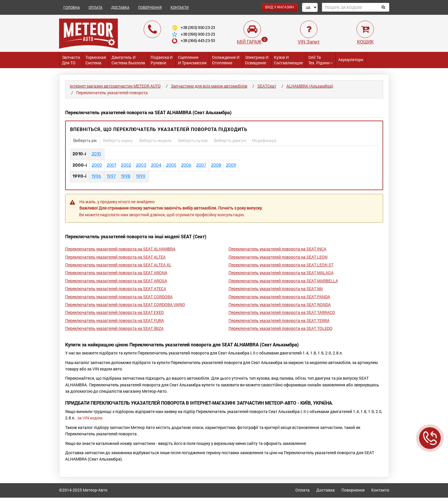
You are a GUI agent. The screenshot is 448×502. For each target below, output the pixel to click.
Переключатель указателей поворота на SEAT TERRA (279, 320)
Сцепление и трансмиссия (192, 60)
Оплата (302, 490)
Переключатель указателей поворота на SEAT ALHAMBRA (120, 249)
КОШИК (365, 42)
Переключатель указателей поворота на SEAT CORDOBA (119, 297)
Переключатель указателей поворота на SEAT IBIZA (114, 328)
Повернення (353, 490)
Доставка (326, 490)
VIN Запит (309, 42)
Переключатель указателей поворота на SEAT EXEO (115, 312)
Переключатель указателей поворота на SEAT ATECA (116, 289)
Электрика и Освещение (257, 60)
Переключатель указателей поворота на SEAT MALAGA (281, 273)
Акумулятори (351, 60)
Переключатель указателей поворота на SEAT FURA (115, 320)
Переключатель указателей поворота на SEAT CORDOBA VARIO (125, 304)
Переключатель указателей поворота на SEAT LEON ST (281, 265)
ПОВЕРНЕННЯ (150, 7)
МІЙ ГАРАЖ (249, 42)
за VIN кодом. (90, 418)
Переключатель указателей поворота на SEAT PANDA (279, 297)
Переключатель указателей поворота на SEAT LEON (278, 257)
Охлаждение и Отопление (226, 60)
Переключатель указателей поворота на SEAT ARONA (116, 273)
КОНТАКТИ (180, 7)
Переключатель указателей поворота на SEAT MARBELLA (283, 281)
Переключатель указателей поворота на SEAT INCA (277, 249)
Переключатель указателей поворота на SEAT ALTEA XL (118, 265)
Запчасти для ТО (71, 60)
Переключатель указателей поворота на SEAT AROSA (116, 281)
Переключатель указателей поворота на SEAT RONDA (280, 304)
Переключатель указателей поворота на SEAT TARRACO (282, 312)
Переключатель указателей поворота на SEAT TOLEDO (280, 328)
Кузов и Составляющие (288, 60)
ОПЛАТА (96, 7)
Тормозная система (96, 60)
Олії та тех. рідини (321, 60)
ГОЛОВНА (72, 7)
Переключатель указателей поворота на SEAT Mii (276, 289)
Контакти (380, 490)
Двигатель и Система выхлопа (128, 60)
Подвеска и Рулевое (162, 60)
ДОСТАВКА (120, 7)
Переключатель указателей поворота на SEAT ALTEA (115, 257)
